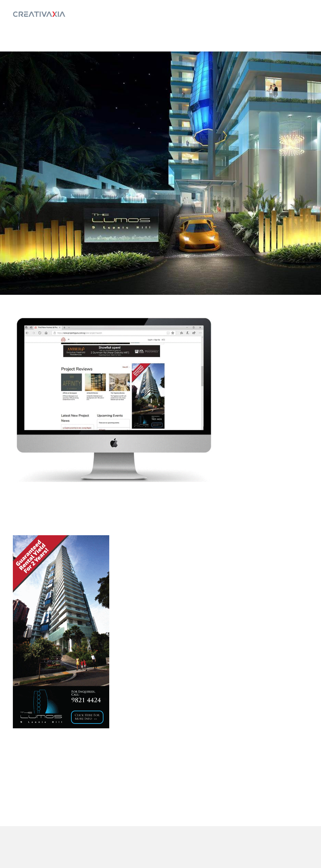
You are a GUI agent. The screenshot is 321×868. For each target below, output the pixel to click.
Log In (294, 14)
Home (267, 14)
